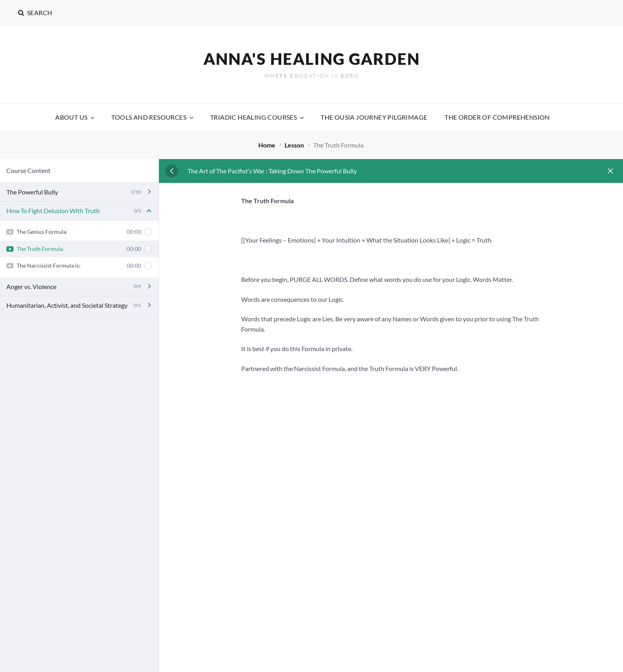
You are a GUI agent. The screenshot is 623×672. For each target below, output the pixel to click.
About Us (75, 117)
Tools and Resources (153, 117)
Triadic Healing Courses (258, 117)
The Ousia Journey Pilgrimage (374, 117)
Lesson (295, 145)
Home (267, 145)
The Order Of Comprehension (497, 117)
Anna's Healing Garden (312, 59)
